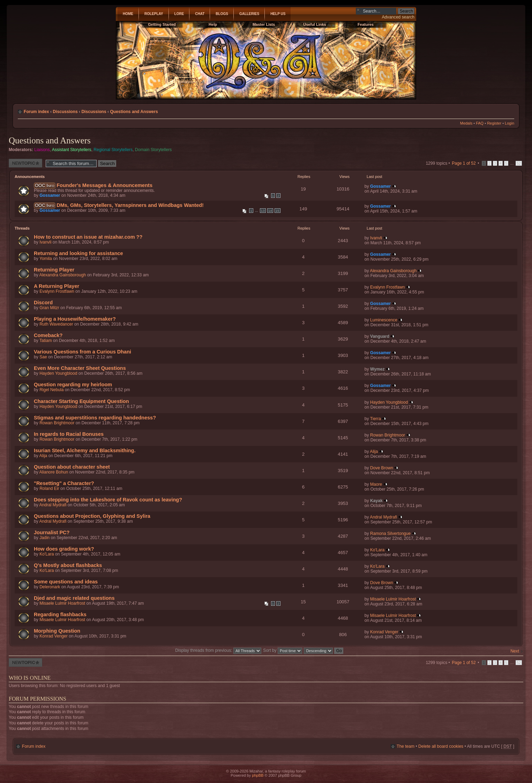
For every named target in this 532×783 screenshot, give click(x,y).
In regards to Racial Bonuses (69, 434)
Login (509, 123)
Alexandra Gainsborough (62, 275)
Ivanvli (45, 242)
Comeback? (48, 335)
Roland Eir (49, 489)
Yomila (46, 259)
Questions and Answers (134, 112)
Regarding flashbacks (60, 614)
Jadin (44, 538)
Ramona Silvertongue (390, 534)
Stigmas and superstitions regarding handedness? (95, 418)
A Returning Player (57, 286)
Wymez (377, 369)
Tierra (376, 419)
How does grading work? (64, 549)
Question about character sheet (72, 467)
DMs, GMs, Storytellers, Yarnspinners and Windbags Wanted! (130, 205)
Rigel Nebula (51, 390)
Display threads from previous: (218, 650)
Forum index (36, 112)
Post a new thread (25, 163)
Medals (466, 123)
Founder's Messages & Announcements (104, 185)
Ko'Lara (47, 554)
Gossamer (50, 195)
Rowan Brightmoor (57, 423)
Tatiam (46, 341)
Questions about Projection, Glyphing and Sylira (92, 516)
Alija (43, 456)
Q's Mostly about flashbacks (68, 565)
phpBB (258, 775)
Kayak (376, 501)
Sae (43, 357)
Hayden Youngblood (58, 373)
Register (494, 123)
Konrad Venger (54, 636)
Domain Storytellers (153, 150)
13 (263, 211)
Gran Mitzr (49, 308)
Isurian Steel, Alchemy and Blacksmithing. (85, 450)
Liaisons (42, 150)
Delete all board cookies (441, 746)
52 (519, 163)
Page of (464, 163)
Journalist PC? (52, 532)
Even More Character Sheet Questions (80, 368)
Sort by (283, 650)
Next (515, 651)
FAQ (480, 123)
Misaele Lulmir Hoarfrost (62, 603)
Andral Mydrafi (53, 505)
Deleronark (50, 587)
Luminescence (384, 320)
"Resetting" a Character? (64, 483)
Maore (376, 484)
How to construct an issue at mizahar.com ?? (88, 237)
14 (270, 211)
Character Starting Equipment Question (81, 401)
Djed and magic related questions (74, 598)
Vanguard (380, 336)
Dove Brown (382, 468)
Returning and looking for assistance (78, 253)
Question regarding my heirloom (73, 385)
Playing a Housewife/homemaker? (75, 319)
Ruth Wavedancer (56, 324)
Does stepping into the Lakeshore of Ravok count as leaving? (108, 500)
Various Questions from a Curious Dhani (83, 352)
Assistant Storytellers (72, 150)
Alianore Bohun (54, 472)
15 (278, 211)
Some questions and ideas (66, 582)
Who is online (30, 678)
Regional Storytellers (113, 150)
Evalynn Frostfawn (57, 291)
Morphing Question (57, 631)
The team (406, 746)
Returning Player (54, 270)
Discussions (65, 112)
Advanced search (398, 17)
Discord (43, 303)
